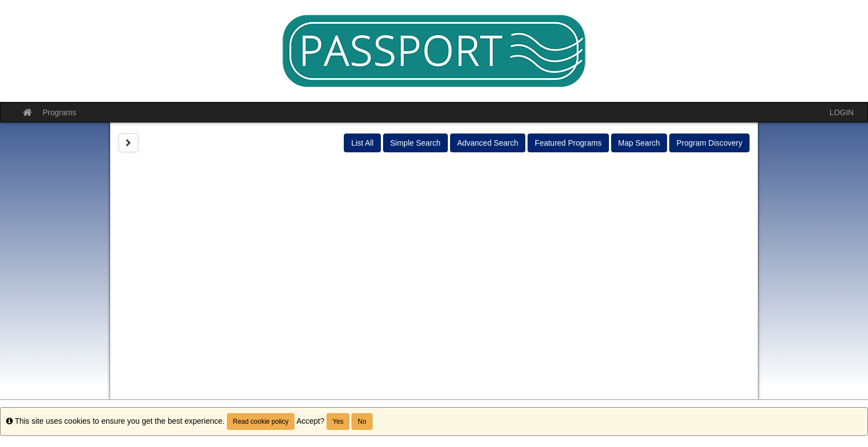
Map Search (639, 143)
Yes (338, 422)
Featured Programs (568, 143)
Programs (60, 112)
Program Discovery (709, 143)
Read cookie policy (261, 422)
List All (362, 143)
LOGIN (841, 112)
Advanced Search (488, 143)
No (362, 422)
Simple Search (415, 143)
